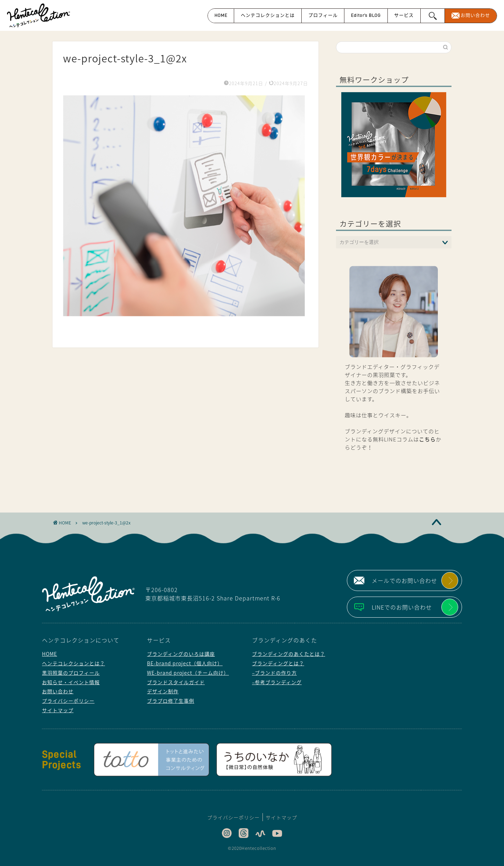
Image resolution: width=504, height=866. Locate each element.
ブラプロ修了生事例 (171, 701)
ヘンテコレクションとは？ (73, 663)
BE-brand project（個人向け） (185, 663)
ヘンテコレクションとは (268, 15)
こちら (427, 439)
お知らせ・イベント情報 (71, 682)
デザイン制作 (163, 691)
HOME (221, 15)
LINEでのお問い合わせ (402, 607)
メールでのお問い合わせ (404, 580)
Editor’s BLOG (366, 15)
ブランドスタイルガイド (176, 682)
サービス (404, 15)
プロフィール (323, 15)
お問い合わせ (475, 15)
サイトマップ (58, 710)
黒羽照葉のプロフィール (71, 673)
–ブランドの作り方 (274, 673)
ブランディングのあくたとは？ (289, 654)
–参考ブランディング (277, 682)
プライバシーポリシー (68, 701)
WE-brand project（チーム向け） (188, 673)
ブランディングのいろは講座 (181, 654)
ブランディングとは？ (278, 663)
